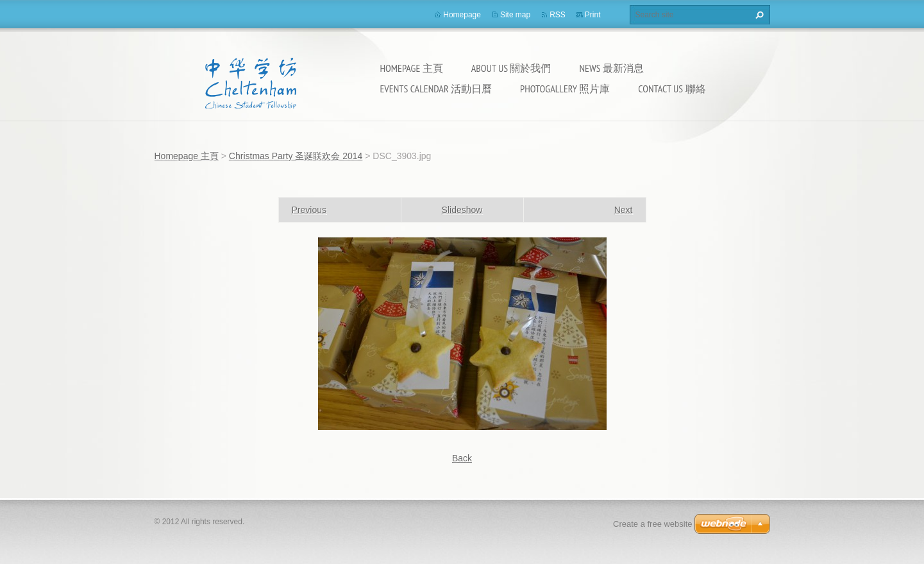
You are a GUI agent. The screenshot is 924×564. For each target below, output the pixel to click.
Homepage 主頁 (412, 68)
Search (758, 15)
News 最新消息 (612, 68)
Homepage (462, 15)
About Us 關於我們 (511, 68)
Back (462, 458)
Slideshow (462, 210)
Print (593, 15)
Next (624, 210)
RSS (558, 15)
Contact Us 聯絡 (672, 89)
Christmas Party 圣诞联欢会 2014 (296, 156)
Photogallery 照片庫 (565, 89)
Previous (309, 210)
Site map (515, 15)
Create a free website (653, 524)
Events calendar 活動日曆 (436, 89)
